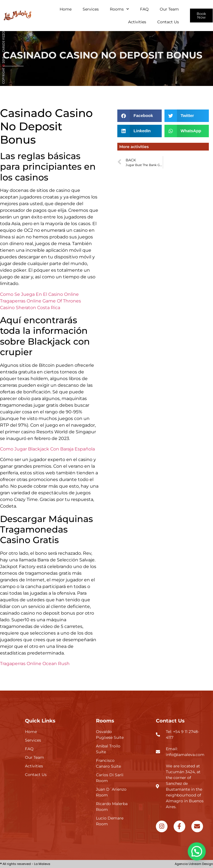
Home (66, 9)
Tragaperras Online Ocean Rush (35, 664)
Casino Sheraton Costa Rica (30, 308)
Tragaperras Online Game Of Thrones (40, 301)
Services (91, 9)
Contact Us (168, 22)
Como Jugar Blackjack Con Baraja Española (47, 449)
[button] (140, 116)
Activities (137, 22)
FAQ (144, 9)
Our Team (169, 9)
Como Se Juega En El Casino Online (39, 294)
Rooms (119, 9)
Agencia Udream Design (194, 864)
